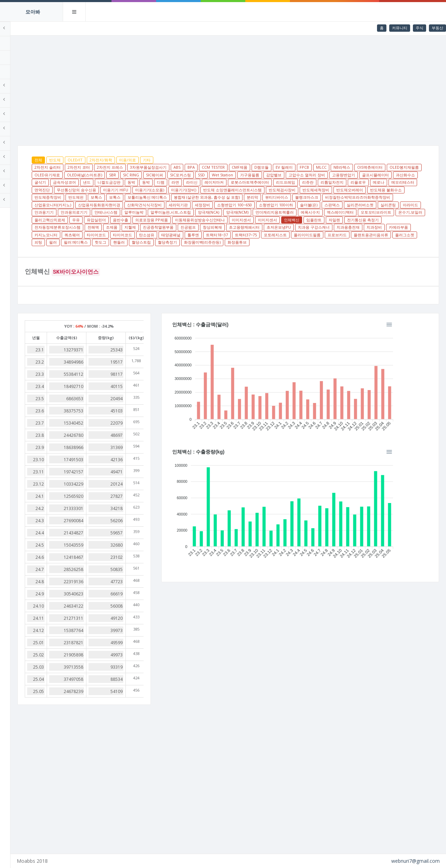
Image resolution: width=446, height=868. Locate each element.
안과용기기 (97, 220)
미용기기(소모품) (393, 190)
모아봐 (33, 12)
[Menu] (424, 340)
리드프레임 (142, 190)
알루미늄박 (187, 220)
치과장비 (163, 242)
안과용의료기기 (127, 220)
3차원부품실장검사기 (201, 167)
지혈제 (262, 235)
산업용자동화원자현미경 (108, 212)
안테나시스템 (159, 220)
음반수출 (242, 227)
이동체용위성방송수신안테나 (321, 227)
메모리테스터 (259, 190)
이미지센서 (363, 227)
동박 (317, 182)
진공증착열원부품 (290, 235)
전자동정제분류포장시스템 (190, 235)
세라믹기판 (187, 212)
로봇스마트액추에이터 (106, 190)
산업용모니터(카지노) (375, 205)
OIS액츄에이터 (100, 175)
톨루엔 (363, 242)
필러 (263, 250)
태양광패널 (341, 242)
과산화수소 (204, 182)
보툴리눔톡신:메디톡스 (107, 205)
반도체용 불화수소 (302, 197)
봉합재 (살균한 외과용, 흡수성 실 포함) (166, 205)
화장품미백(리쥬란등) (105, 257)
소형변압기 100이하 (285, 212)
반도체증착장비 (338, 197)
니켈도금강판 (295, 182)
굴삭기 (226, 182)
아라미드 (420, 212)
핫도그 (311, 250)
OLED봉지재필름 (134, 175)
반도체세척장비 (232, 197)
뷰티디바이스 (236, 205)
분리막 (212, 205)
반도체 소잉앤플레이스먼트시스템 (148, 197)
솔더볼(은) (318, 212)
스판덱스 (341, 212)
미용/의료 (180, 160)
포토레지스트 (99, 250)
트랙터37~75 (416, 242)
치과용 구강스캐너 (103, 242)
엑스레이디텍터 (393, 220)
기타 (199, 160)
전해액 (225, 235)
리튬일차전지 (189, 190)
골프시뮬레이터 (174, 182)
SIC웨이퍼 (276, 175)
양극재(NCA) (261, 220)
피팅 (248, 250)
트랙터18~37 (387, 242)
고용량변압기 (142, 182)
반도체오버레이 (266, 197)
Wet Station (344, 175)
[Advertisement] (255, 88)
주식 (420, 28)
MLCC (374, 167)
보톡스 (387, 197)
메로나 (235, 190)
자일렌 (115, 235)
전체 (91, 160)
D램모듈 (314, 167)
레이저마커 (400, 182)
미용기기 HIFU (359, 190)
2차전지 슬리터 (100, 167)
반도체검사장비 (198, 197)
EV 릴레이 (337, 167)
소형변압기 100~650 (244, 212)
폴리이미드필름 (130, 250)
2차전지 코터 (131, 167)
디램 (347, 182)
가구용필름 (371, 175)
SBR (234, 175)
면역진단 (285, 190)
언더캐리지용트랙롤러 (327, 220)
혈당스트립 (351, 250)
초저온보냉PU (411, 235)
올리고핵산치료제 (171, 227)
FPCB (357, 167)
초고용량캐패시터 (376, 235)
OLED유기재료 (168, 175)
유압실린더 (218, 227)
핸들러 (329, 250)
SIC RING (252, 175)
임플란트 (95, 235)
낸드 (273, 182)
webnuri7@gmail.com (416, 861)
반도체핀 (366, 197)
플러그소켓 (228, 250)
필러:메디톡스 (286, 250)
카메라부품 (188, 242)
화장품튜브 (140, 257)
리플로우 (215, 190)
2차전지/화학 (153, 160)
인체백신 (413, 227)
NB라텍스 (394, 167)
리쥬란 (164, 190)
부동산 (437, 28)
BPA (244, 167)
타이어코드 (266, 242)
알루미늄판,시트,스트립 (223, 220)
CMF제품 (292, 167)
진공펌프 (320, 235)
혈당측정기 (378, 250)
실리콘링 (397, 212)
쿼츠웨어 (242, 242)
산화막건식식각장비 (153, 212)
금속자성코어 (251, 182)
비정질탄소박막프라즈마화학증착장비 (317, 205)
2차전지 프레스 (163, 167)
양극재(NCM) (290, 220)
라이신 (378, 182)
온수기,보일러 (137, 227)
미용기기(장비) (100, 197)
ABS (230, 167)
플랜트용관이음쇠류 (194, 250)
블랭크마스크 (266, 205)
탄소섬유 (316, 242)
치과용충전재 (137, 242)
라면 (361, 182)
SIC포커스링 (302, 175)
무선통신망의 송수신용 (320, 190)
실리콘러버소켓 (369, 212)
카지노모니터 (216, 242)
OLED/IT (128, 160)
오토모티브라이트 (102, 227)
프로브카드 (160, 250)
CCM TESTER (266, 167)
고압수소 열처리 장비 (105, 182)
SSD (323, 175)
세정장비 (212, 212)
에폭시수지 (363, 220)
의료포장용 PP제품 (273, 227)
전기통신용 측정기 (144, 235)
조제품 (244, 235)
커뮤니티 (400, 28)
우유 (197, 227)
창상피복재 (344, 235)
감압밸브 (395, 175)
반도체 (107, 160)
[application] (318, 396)
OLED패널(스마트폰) (206, 175)
